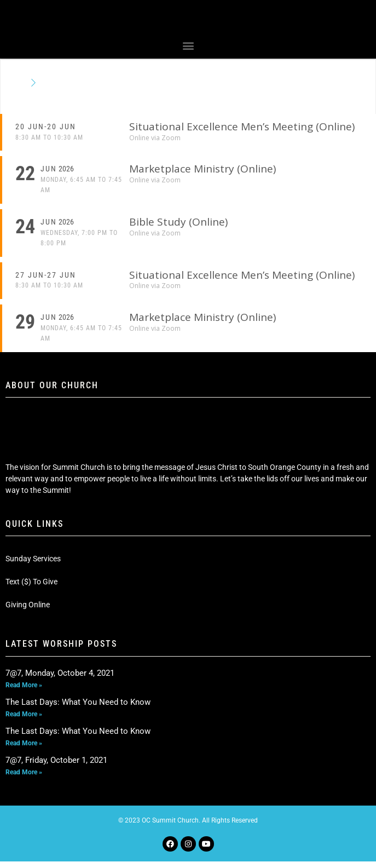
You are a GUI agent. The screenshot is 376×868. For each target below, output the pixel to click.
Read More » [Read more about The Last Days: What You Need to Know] (24, 721)
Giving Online (28, 612)
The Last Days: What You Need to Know (78, 709)
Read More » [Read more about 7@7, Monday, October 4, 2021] (24, 692)
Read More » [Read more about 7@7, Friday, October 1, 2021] (24, 779)
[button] (188, 52)
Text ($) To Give (31, 589)
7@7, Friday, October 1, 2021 (56, 767)
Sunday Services (33, 566)
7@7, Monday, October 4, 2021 (60, 680)
